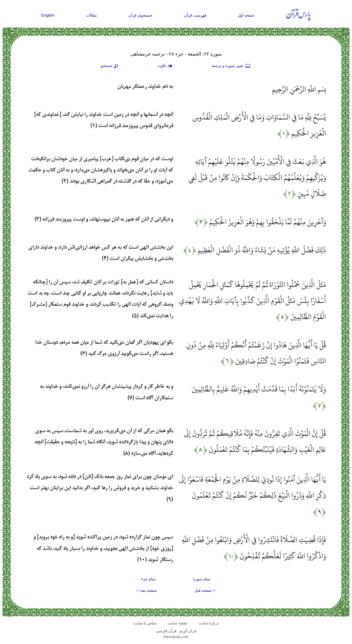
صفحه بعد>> (146, 590)
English (48, 15)
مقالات (91, 15)
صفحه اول (246, 15)
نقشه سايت (177, 623)
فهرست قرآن (195, 15)
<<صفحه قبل (205, 590)
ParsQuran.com (176, 637)
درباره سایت (209, 623)
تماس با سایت (145, 623)
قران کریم (188, 631)
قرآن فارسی (166, 631)
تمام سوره (202, 579)
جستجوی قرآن (140, 15)
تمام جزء (149, 579)
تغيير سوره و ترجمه (231, 66)
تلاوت (165, 66)
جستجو (110, 66)
